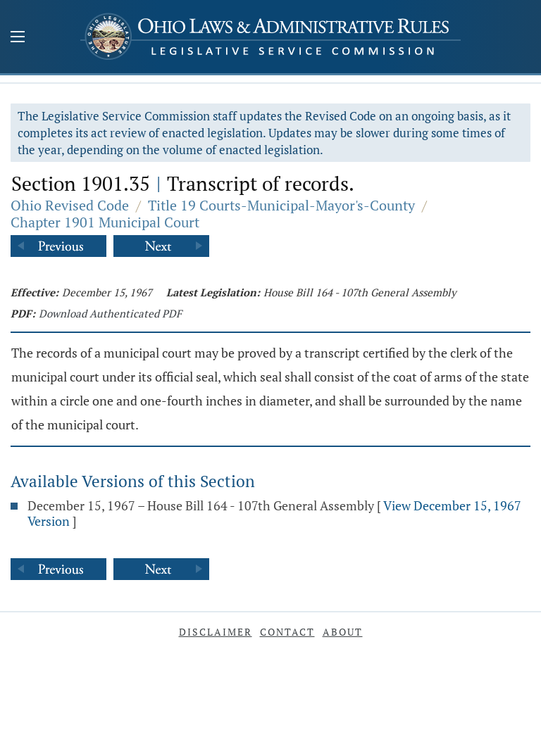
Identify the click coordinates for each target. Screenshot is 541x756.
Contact (287, 632)
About (343, 632)
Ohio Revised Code (70, 205)
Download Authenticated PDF (110, 313)
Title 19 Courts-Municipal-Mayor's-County (281, 205)
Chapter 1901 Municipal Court (105, 222)
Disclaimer (216, 632)
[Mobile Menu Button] (18, 38)
